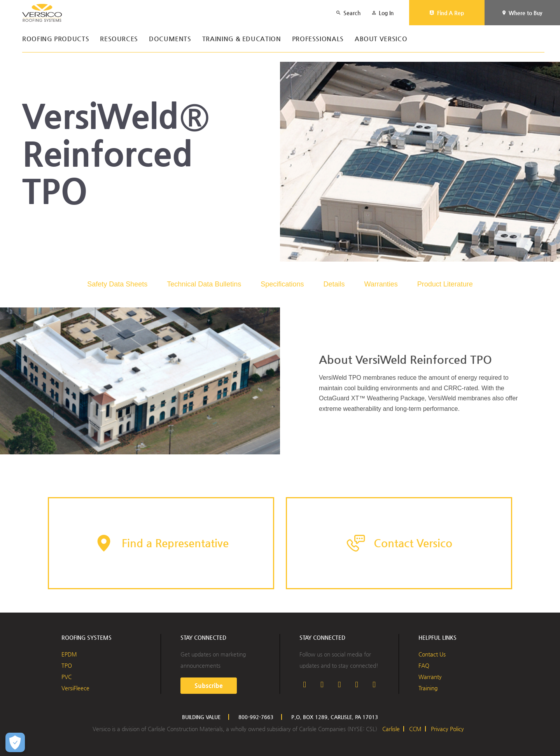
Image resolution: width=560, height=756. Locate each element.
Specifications (282, 284)
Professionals (318, 39)
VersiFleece (75, 688)
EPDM (69, 654)
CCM (415, 729)
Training (428, 688)
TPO (67, 665)
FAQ (424, 665)
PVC (66, 677)
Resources (119, 39)
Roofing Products (56, 39)
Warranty (430, 677)
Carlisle (391, 729)
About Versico (381, 39)
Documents (170, 39)
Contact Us (432, 654)
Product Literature (445, 284)
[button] (161, 543)
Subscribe (209, 685)
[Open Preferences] (15, 742)
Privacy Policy (447, 729)
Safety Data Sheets (117, 284)
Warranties (381, 284)
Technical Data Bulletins (204, 284)
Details (334, 284)
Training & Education (242, 39)
